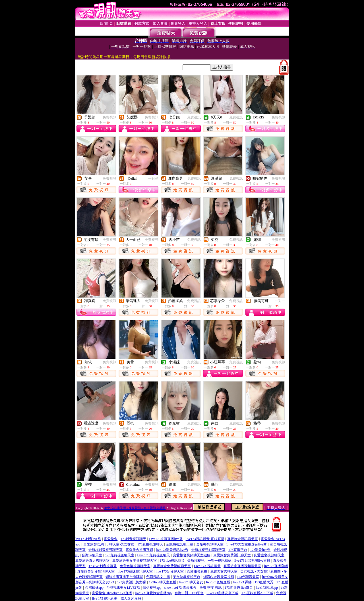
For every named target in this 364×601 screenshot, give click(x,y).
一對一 (280, 301)
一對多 (153, 179)
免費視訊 (109, 117)
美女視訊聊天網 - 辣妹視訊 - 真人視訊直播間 (135, 508)
